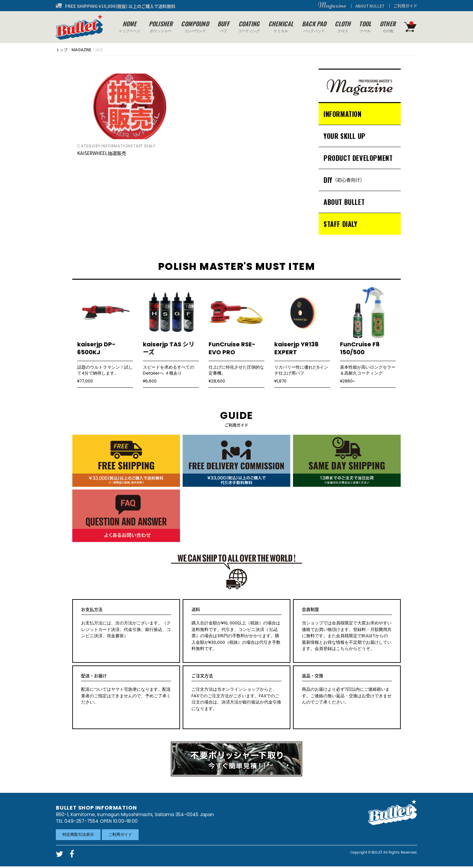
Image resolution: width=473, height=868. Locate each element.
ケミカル (281, 26)
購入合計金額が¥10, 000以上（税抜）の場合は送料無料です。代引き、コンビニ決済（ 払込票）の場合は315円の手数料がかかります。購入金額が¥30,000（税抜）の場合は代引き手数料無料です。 (236, 629)
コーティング (249, 26)
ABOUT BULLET (370, 6)
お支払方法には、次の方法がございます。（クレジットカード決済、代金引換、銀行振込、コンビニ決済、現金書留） (126, 623)
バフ (224, 26)
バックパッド (314, 26)
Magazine (332, 5)
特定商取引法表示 (78, 834)
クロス (343, 26)
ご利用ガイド (405, 6)
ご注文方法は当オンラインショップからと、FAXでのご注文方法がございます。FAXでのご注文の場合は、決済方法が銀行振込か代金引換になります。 (236, 692)
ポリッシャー (161, 26)
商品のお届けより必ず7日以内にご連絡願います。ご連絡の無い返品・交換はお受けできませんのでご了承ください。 (347, 689)
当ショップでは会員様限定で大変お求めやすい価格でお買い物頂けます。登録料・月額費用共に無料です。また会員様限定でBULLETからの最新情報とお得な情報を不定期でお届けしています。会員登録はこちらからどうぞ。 (347, 629)
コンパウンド (195, 26)
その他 (388, 26)
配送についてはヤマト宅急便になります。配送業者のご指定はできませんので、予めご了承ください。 (126, 689)
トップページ (129, 26)
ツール (365, 26)
